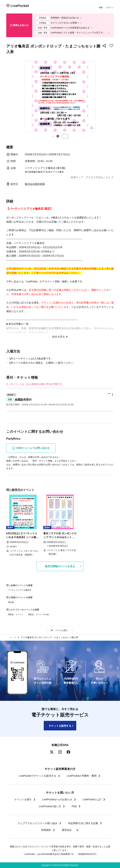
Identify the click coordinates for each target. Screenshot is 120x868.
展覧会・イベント (16, 614)
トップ (13, 637)
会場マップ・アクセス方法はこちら (91, 177)
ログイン (110, 7)
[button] (53, 136)
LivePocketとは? (92, 799)
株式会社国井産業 (35, 184)
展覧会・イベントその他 (38, 614)
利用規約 (46, 830)
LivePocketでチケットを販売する (38, 776)
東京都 (11, 602)
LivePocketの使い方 (50, 806)
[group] (60, 96)
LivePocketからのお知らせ (57, 799)
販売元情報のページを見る (60, 566)
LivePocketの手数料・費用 (82, 776)
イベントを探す (23, 799)
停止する (65, 136)
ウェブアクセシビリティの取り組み (37, 823)
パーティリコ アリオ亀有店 (20, 590)
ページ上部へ (62, 630)
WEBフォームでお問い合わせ (31, 448)
